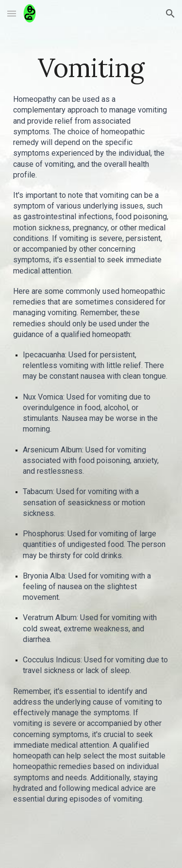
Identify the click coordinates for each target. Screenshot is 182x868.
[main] (91, 68)
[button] (12, 13)
